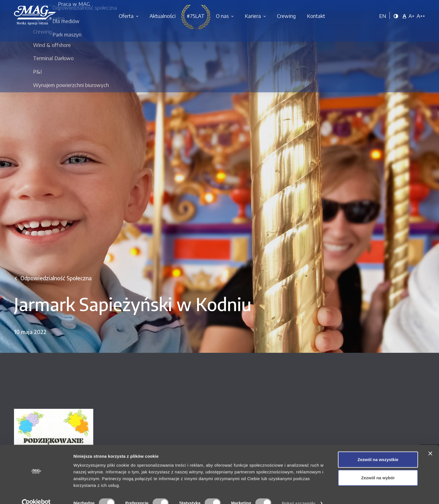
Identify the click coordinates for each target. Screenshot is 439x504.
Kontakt (316, 16)
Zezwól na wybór (378, 467)
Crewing (286, 16)
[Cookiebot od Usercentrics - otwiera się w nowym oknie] (36, 493)
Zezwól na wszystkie (378, 449)
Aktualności (163, 16)
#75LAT (196, 16)
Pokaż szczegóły (299, 493)
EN (383, 16)
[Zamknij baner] (430, 443)
